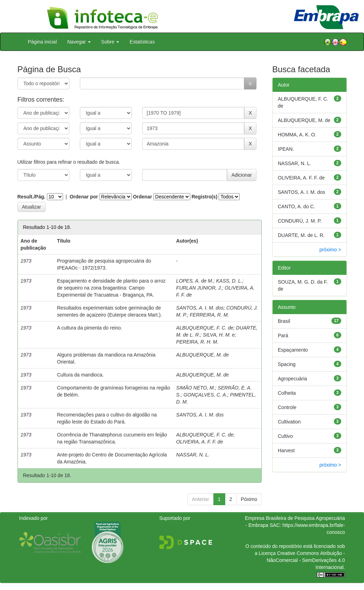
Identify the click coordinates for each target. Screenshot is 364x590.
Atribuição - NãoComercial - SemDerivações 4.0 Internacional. (306, 560)
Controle (287, 407)
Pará (283, 335)
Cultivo (285, 436)
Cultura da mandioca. (80, 375)
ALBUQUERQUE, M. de (202, 355)
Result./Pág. (32, 197)
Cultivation (289, 422)
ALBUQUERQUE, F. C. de (205, 328)
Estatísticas (142, 42)
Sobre (110, 42)
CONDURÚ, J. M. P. (300, 221)
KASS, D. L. (229, 281)
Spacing (287, 364)
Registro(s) (205, 197)
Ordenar (142, 197)
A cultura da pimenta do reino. (90, 328)
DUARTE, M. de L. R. (301, 235)
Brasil (284, 321)
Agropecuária (292, 379)
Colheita (287, 393)
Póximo (249, 499)
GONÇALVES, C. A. (205, 395)
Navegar (79, 42)
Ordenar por (84, 197)
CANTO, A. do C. (296, 206)
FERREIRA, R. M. (210, 315)
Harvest (286, 450)
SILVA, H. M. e (219, 335)
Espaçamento (293, 350)
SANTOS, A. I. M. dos (200, 308)
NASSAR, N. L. (193, 455)
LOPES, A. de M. (195, 281)
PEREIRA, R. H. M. (197, 342)
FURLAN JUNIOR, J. (199, 288)
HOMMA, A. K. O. (297, 135)
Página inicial (43, 42)
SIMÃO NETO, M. (196, 388)
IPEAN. (286, 149)
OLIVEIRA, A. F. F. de (200, 442)
